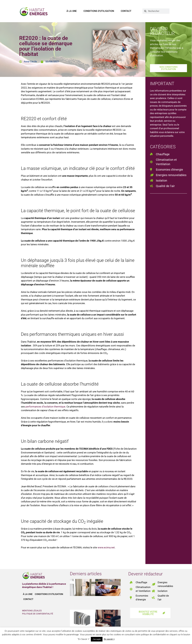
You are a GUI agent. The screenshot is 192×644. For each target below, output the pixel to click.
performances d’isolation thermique (45, 407)
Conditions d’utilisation (99, 11)
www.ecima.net (106, 547)
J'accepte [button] (97, 639)
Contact (126, 11)
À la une (72, 11)
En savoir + (109, 639)
